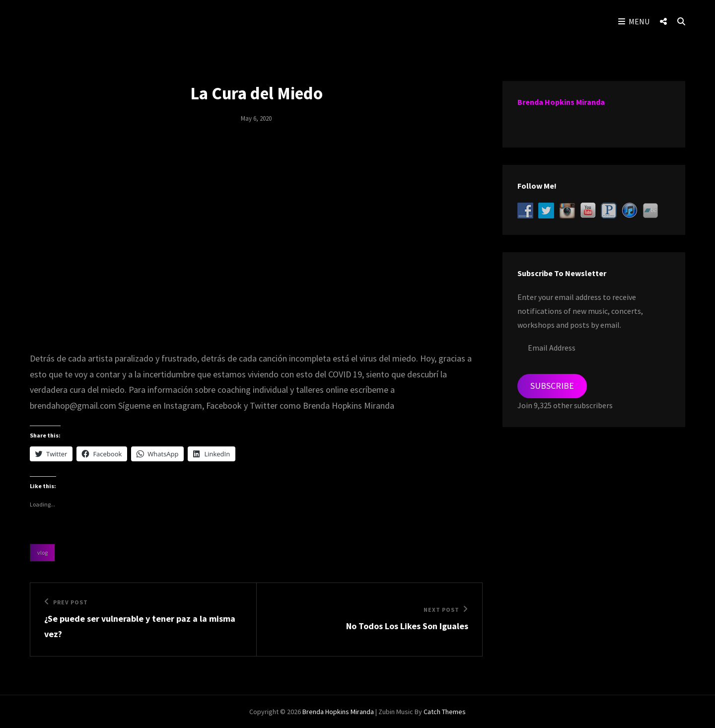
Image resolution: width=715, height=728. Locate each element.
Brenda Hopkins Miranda (561, 102)
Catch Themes (445, 712)
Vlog (42, 552)
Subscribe (552, 386)
